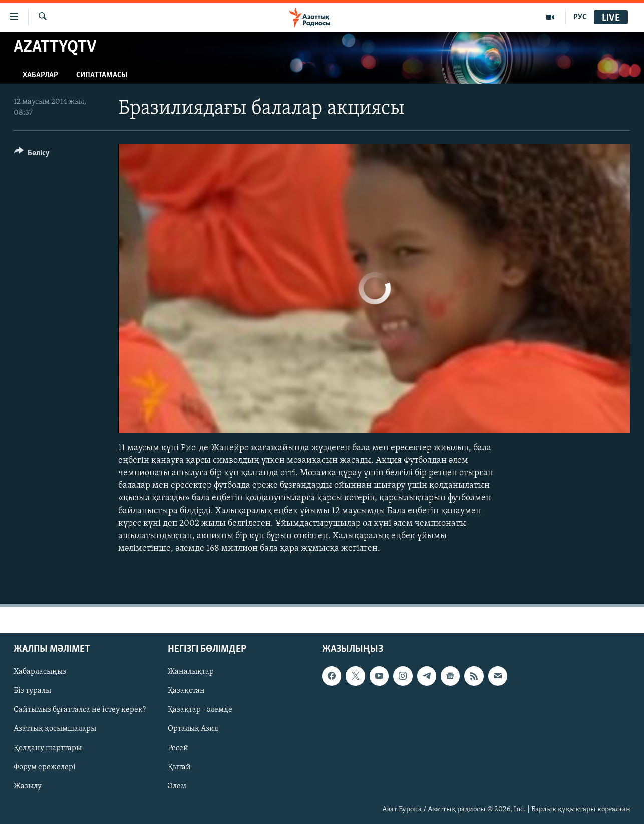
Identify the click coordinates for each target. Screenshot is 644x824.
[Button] (32, 154)
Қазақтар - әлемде (200, 710)
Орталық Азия (193, 729)
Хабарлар (40, 75)
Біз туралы (32, 691)
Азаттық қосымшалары (55, 729)
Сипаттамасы (102, 75)
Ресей (178, 748)
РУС (580, 17)
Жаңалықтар (191, 672)
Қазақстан (186, 691)
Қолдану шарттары (48, 748)
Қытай (179, 767)
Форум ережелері (45, 767)
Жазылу (28, 786)
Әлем (177, 786)
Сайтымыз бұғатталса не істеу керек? (80, 710)
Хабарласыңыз (40, 672)
